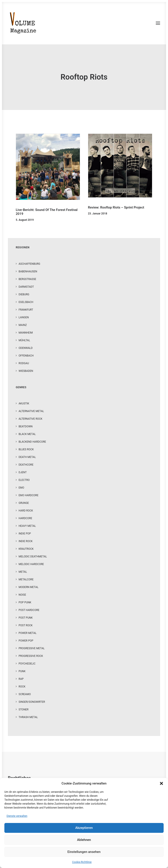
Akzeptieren (84, 828)
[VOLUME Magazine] (23, 23)
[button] (161, 783)
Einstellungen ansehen (84, 852)
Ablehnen (84, 840)
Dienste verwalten (17, 816)
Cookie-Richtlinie (82, 862)
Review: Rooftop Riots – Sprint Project (116, 207)
